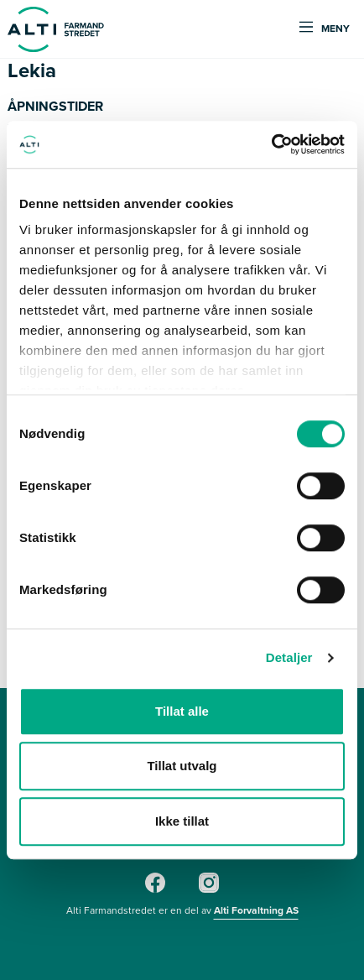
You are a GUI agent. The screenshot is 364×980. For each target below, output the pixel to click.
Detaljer (289, 657)
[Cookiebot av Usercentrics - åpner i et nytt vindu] (271, 144)
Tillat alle (182, 711)
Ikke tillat (182, 821)
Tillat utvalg (182, 766)
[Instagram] (209, 889)
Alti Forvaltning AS (256, 910)
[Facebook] (155, 889)
